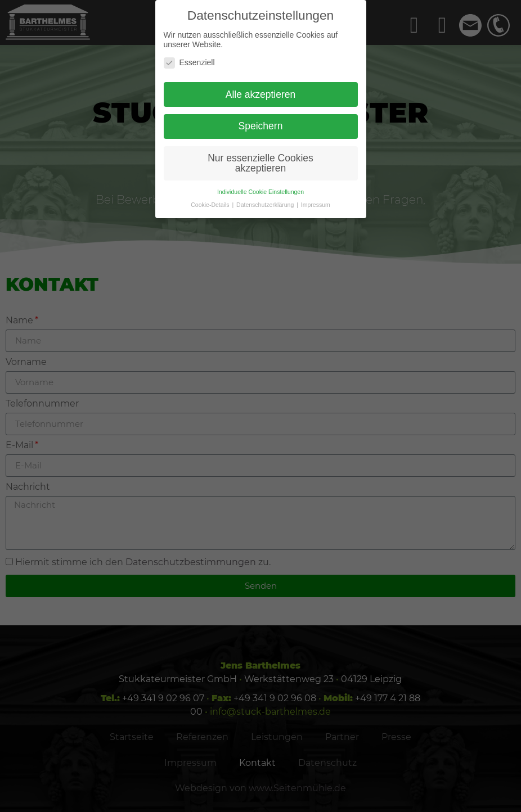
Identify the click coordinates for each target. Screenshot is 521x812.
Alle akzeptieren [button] (261, 94)
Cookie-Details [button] (211, 205)
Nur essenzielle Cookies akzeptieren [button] (260, 163)
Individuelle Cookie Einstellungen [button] (260, 192)
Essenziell (189, 63)
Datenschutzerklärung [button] (266, 205)
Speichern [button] (261, 126)
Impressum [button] (316, 205)
